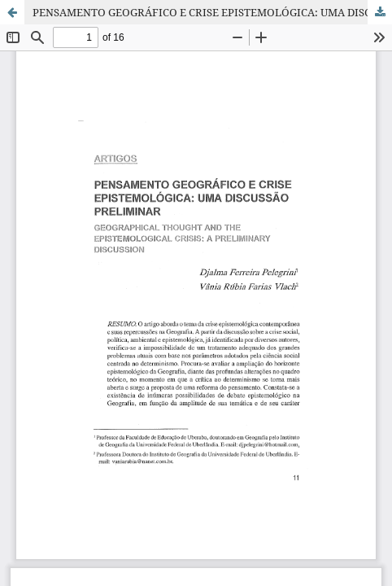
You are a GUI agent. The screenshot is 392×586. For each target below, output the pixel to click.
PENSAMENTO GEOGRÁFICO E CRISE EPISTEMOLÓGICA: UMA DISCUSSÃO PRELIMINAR (212, 12)
